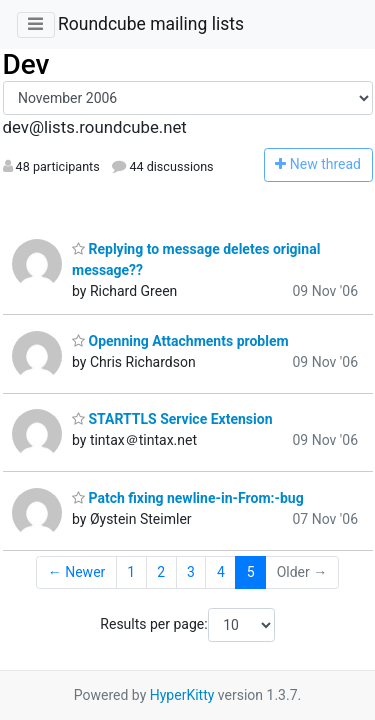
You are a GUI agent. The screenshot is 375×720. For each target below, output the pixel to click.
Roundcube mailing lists (151, 24)
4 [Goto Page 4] (221, 572)
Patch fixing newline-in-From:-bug (188, 498)
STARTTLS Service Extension (172, 419)
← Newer (77, 572)
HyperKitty (182, 695)
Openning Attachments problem (180, 341)
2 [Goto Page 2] (161, 572)
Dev (26, 64)
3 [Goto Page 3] (191, 572)
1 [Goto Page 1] (131, 572)
